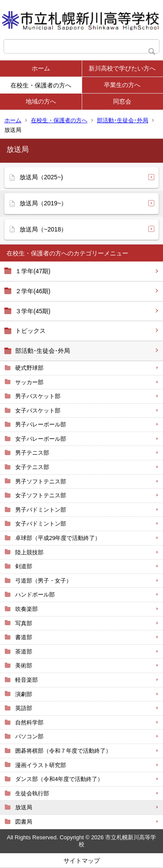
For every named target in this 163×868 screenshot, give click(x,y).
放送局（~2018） (43, 229)
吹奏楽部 (27, 609)
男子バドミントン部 (41, 510)
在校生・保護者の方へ (41, 85)
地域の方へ (41, 101)
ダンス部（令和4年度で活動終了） (59, 779)
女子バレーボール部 (41, 439)
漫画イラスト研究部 (41, 765)
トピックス (30, 331)
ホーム (41, 68)
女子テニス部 (32, 467)
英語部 (24, 708)
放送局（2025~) (41, 177)
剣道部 (24, 566)
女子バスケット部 (38, 411)
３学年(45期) (33, 311)
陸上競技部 (29, 552)
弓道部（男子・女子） (43, 581)
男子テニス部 (32, 453)
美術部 (24, 665)
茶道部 (24, 652)
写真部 (24, 623)
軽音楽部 (27, 680)
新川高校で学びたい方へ (122, 68)
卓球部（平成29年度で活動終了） (58, 538)
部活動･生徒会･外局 (123, 120)
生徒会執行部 (32, 793)
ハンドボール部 (35, 595)
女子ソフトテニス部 (41, 495)
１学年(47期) (33, 271)
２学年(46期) (33, 291)
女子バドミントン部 (41, 524)
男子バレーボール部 (41, 424)
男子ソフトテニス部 (41, 481)
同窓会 (122, 101)
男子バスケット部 (38, 396)
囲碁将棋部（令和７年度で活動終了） (63, 751)
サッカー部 (29, 382)
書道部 (24, 637)
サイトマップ (82, 861)
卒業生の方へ (122, 85)
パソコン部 (29, 736)
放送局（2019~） (43, 203)
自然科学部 (29, 722)
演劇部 (24, 694)
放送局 (24, 807)
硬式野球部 (29, 368)
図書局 (24, 822)
